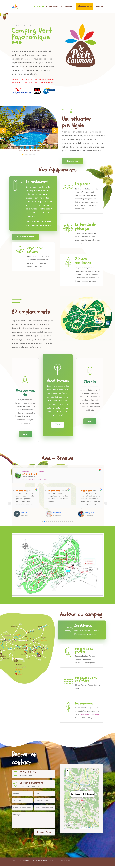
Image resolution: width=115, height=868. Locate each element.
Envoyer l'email (45, 834)
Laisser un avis (41, 482)
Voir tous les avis (28, 482)
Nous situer (73, 163)
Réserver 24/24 (85, 7)
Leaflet (84, 830)
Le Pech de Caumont (31, 785)
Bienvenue (39, 7)
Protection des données (60, 863)
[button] (3, 133)
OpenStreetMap (94, 830)
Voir (25, 436)
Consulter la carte (25, 239)
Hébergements (53, 7)
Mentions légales (39, 863)
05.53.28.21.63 (28, 775)
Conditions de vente (20, 863)
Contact (69, 7)
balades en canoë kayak (90, 717)
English (100, 7)
